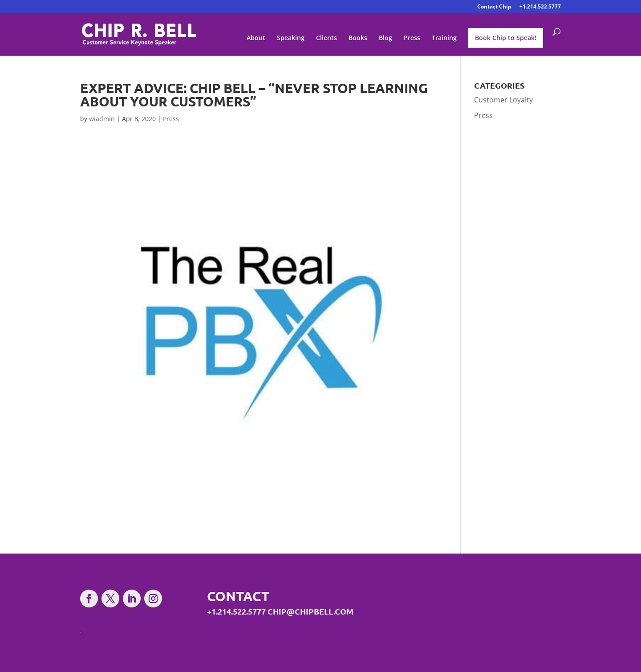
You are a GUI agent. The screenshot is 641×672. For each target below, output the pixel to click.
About (256, 38)
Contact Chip (494, 7)
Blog (385, 38)
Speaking (291, 38)
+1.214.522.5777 (540, 7)
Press (412, 38)
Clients (327, 38)
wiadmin (102, 119)
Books (358, 38)
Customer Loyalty (503, 100)
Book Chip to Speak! (506, 38)
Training (444, 38)
